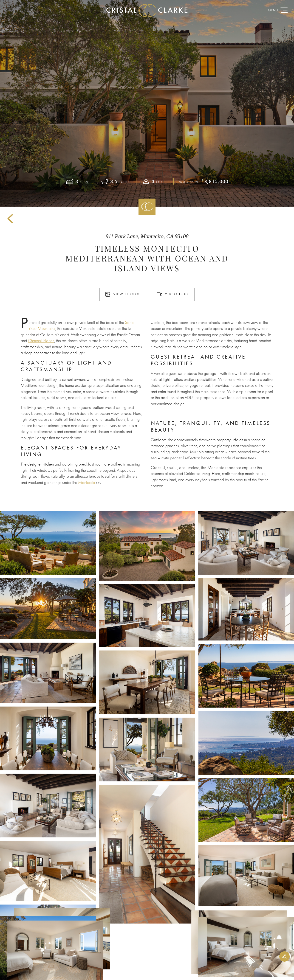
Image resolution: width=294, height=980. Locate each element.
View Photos (123, 294)
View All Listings (147, 799)
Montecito (87, 482)
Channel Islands (41, 341)
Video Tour (173, 294)
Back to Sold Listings (10, 219)
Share (284, 956)
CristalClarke (147, 10)
